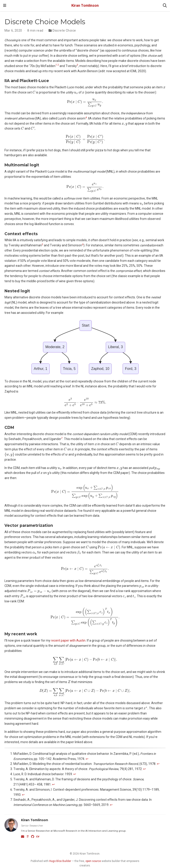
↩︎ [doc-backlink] (87, 759)
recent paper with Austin (68, 640)
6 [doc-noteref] (83, 244)
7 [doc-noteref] (62, 438)
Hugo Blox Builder (60, 861)
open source (93, 861)
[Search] (165, 6)
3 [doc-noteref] (77, 65)
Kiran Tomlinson (85, 5)
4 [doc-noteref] (86, 118)
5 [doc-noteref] (42, 244)
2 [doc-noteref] (58, 65)
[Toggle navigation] (5, 6)
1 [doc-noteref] (56, 65)
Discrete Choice (64, 30)
